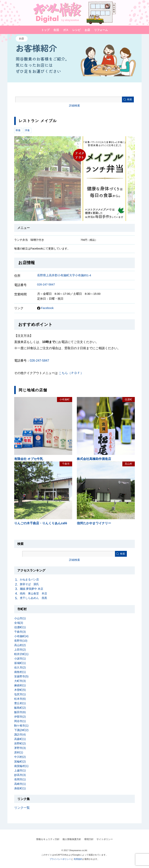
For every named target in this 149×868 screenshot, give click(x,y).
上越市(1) (20, 770)
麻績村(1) (20, 685)
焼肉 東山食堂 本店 (33, 593)
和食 (18, 130)
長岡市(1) (20, 779)
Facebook (45, 308)
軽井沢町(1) (21, 654)
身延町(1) (20, 788)
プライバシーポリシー (60, 859)
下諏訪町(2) (21, 730)
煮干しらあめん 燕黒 (33, 598)
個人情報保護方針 (72, 839)
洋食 (27, 130)
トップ (45, 30)
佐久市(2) (20, 667)
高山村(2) (20, 645)
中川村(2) (20, 757)
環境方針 (89, 839)
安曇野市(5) (21, 676)
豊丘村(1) (20, 703)
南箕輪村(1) (21, 766)
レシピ (76, 30)
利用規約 (78, 859)
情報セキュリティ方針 (48, 839)
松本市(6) (20, 699)
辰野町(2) (20, 743)
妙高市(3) (20, 775)
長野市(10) (21, 641)
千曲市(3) (20, 632)
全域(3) (19, 623)
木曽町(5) (20, 690)
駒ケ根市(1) (21, 726)
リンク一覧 (22, 808)
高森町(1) (20, 739)
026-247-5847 (46, 284)
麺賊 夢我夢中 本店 (32, 589)
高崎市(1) (20, 784)
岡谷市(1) (20, 721)
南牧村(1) (20, 672)
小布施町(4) (21, 636)
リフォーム (101, 30)
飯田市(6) (20, 712)
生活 (56, 30)
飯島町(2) (20, 708)
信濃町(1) (20, 627)
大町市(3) (20, 681)
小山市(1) (20, 618)
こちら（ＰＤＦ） (71, 373)
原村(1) (19, 752)
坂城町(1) (20, 663)
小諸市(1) (20, 659)
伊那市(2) (20, 717)
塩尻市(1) (20, 694)
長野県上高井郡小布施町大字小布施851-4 (64, 275)
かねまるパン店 (29, 579)
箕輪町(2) (20, 762)
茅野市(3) (20, 748)
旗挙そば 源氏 (29, 584)
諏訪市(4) (20, 735)
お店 (87, 30)
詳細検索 (74, 106)
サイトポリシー (105, 839)
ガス (66, 30)
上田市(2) (20, 650)
